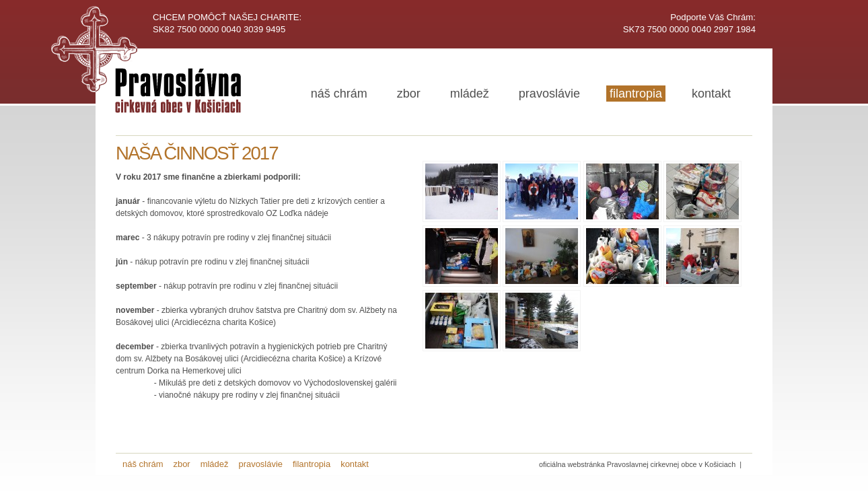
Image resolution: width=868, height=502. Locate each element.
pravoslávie (549, 94)
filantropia (636, 94)
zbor (409, 94)
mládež (470, 94)
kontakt (711, 94)
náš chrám (339, 94)
